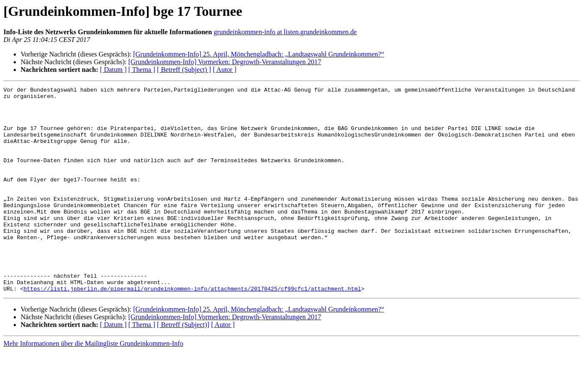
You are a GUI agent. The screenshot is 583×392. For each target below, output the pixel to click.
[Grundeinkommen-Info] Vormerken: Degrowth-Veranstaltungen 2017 (224, 62)
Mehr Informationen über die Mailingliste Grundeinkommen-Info (93, 385)
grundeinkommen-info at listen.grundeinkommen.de (285, 32)
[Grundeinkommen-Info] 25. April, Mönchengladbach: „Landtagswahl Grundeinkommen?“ (259, 54)
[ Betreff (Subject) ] (184, 70)
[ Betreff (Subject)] (183, 366)
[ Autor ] (225, 70)
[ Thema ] (142, 70)
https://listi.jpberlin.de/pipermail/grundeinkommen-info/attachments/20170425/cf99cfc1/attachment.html (192, 330)
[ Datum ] (113, 70)
